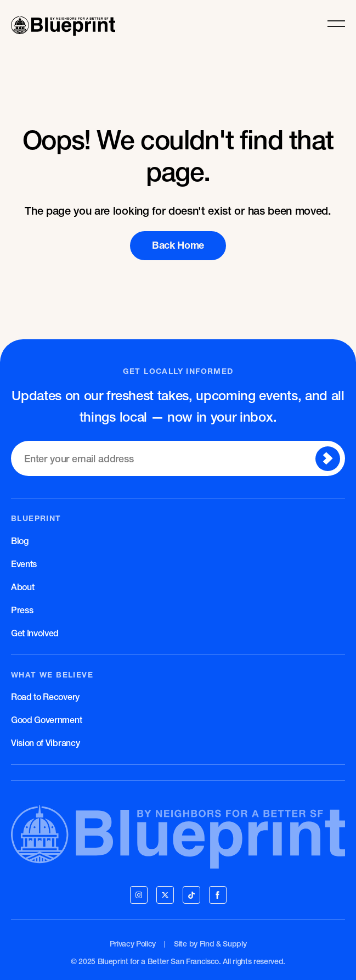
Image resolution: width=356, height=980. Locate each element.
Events (24, 564)
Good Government (46, 720)
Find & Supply (223, 944)
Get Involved (35, 633)
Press (22, 610)
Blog (20, 541)
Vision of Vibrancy (45, 743)
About (22, 587)
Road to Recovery (45, 697)
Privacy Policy (133, 944)
